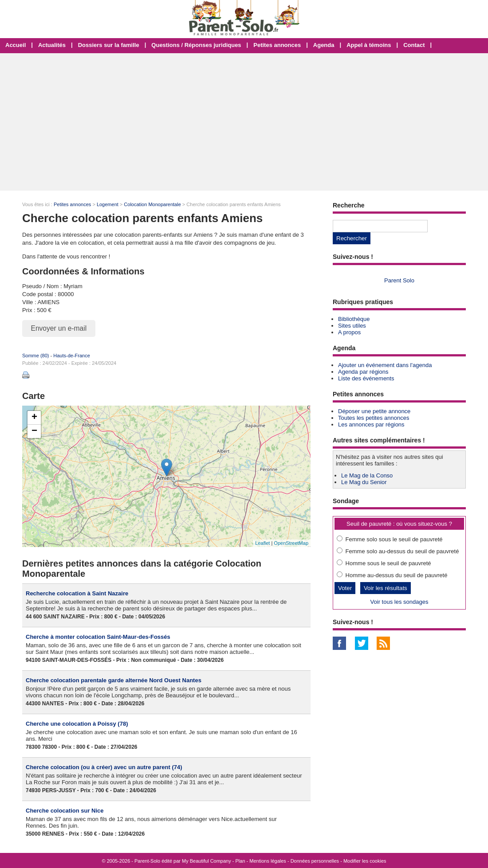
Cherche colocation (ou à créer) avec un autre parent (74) (104, 767)
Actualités (52, 45)
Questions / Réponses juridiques (196, 45)
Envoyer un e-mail (59, 328)
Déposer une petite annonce (374, 411)
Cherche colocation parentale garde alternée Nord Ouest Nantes (114, 680)
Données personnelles (315, 861)
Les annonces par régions (371, 424)
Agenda (324, 45)
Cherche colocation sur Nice (65, 811)
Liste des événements (366, 378)
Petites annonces (277, 45)
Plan (240, 861)
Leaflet (262, 543)
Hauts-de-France (72, 356)
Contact (414, 45)
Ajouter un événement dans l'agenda (385, 365)
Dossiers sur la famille (109, 45)
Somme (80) (36, 356)
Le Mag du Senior (364, 482)
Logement (108, 204)
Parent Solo (399, 280)
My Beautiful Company (207, 861)
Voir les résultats (386, 588)
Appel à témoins (369, 45)
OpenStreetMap (291, 543)
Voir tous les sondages (399, 602)
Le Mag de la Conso (367, 475)
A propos (349, 332)
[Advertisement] (244, 122)
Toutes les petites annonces (374, 418)
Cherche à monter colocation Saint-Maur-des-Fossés (98, 637)
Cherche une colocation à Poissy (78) (77, 724)
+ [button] (34, 418)
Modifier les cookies (365, 861)
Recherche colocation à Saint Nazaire (77, 593)
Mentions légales (268, 861)
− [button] (34, 431)
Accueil (16, 45)
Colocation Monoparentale (152, 204)
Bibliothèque (354, 319)
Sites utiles (352, 326)
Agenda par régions (363, 372)
